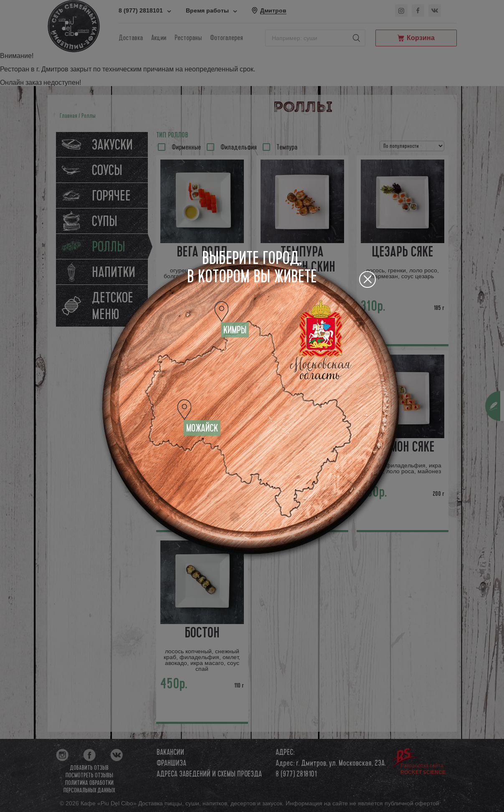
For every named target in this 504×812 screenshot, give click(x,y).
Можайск (202, 428)
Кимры (235, 330)
